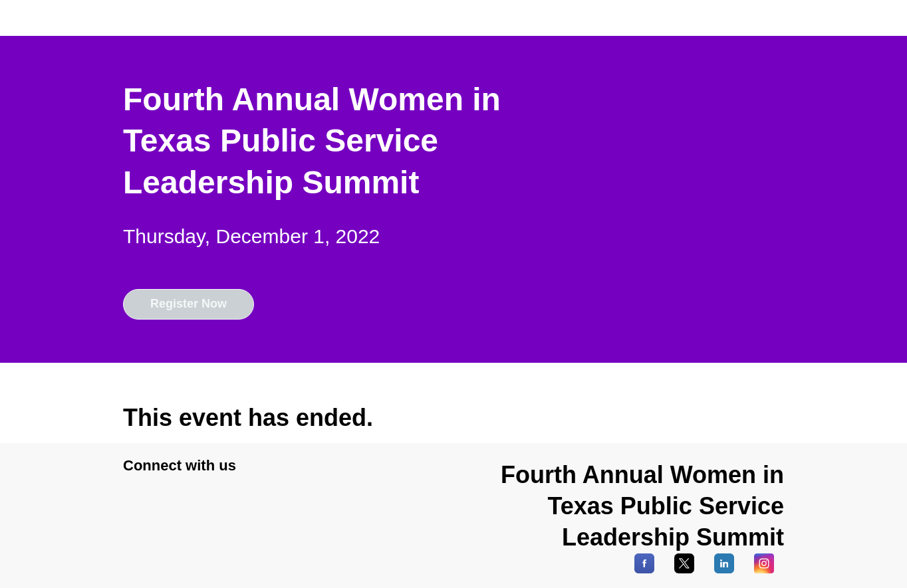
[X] (684, 570)
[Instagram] (764, 570)
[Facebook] (644, 570)
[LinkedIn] (724, 570)
